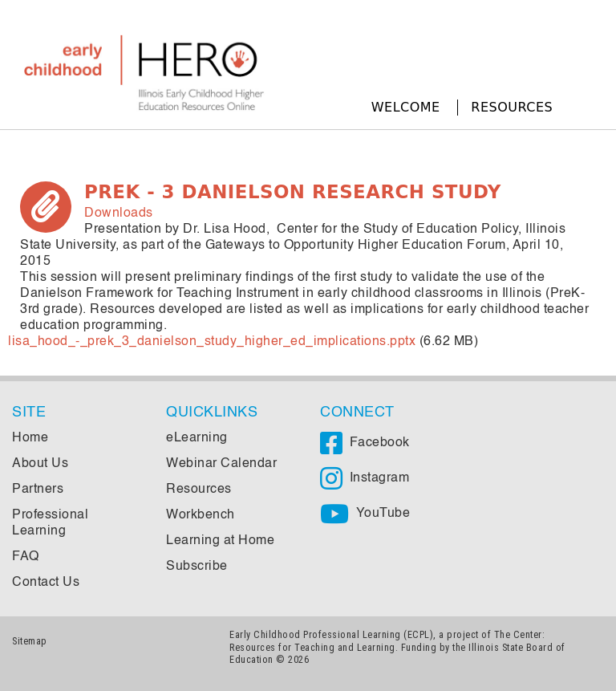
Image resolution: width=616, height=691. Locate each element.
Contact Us (46, 583)
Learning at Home (220, 541)
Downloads (119, 213)
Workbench (201, 515)
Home (30, 438)
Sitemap (30, 641)
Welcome (406, 107)
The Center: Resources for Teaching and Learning (387, 641)
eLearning (197, 438)
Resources (512, 107)
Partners (38, 490)
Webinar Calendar (221, 464)
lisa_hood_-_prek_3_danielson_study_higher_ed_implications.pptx (212, 342)
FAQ (26, 557)
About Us (40, 464)
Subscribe (197, 567)
